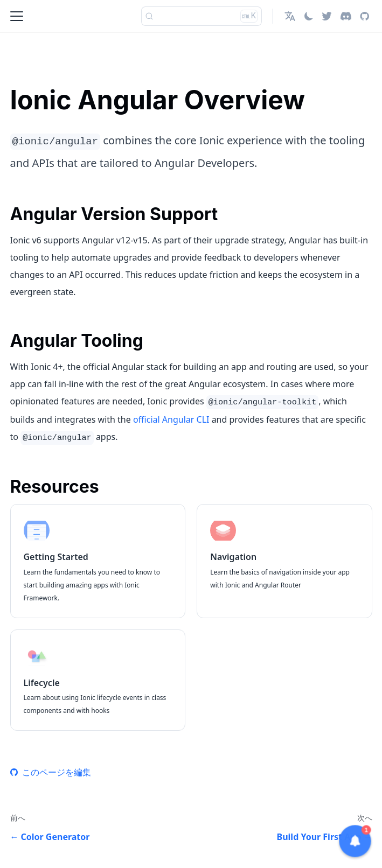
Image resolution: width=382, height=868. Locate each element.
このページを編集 (51, 772)
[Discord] (346, 16)
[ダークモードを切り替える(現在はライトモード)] (309, 16)
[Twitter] (327, 16)
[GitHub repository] (364, 16)
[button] (290, 16)
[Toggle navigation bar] (17, 16)
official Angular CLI (171, 419)
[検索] (202, 16)
